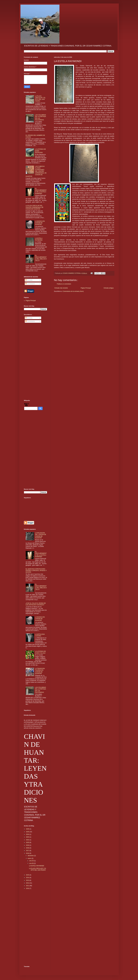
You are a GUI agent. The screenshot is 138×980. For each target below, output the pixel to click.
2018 (28, 848)
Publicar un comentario (64, 284)
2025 (28, 832)
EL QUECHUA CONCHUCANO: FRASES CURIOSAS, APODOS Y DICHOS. (36, 571)
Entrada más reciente (61, 288)
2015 (28, 875)
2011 (28, 886)
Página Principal (86, 288)
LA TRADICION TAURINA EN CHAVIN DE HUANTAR (40, 671)
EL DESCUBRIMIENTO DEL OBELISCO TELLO (41, 258)
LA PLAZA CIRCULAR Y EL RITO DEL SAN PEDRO (40, 99)
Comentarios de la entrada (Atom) (73, 291)
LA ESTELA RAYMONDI (39, 239)
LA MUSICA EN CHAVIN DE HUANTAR (40, 223)
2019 (28, 845)
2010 (28, 888)
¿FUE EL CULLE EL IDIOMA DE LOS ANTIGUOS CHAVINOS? (36, 604)
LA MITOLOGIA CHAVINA (40, 635)
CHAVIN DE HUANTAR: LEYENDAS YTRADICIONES (35, 768)
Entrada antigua (109, 288)
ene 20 (32, 861)
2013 (28, 880)
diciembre (31, 856)
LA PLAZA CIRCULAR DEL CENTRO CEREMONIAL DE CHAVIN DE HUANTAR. (35, 207)
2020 (28, 842)
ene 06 (32, 863)
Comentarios (30, 284)
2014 (28, 878)
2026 (28, 829)
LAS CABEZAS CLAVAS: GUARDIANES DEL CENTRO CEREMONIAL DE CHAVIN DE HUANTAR (36, 171)
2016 (28, 853)
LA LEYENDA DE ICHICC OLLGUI (40, 652)
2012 (28, 883)
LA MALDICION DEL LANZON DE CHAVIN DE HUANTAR (41, 535)
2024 (28, 834)
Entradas (29, 280)
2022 (28, 840)
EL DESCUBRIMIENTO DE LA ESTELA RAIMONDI (41, 191)
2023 (28, 837)
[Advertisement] (36, 362)
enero (30, 858)
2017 (28, 851)
